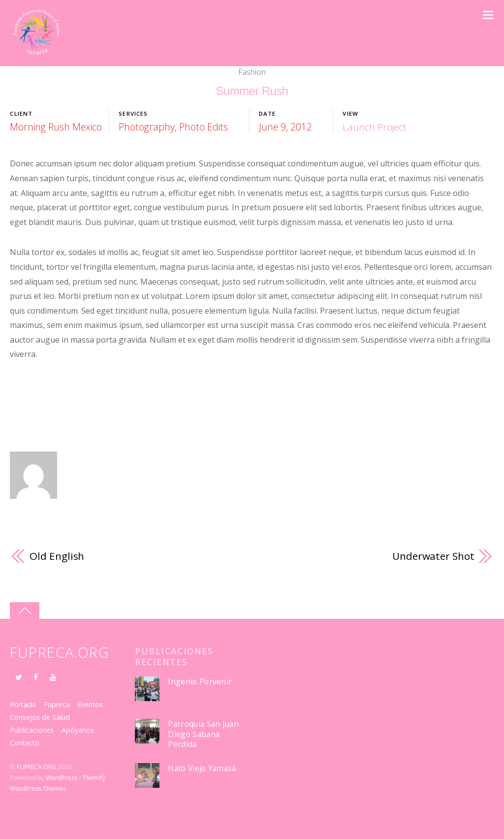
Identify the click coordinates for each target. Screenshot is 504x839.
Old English (57, 556)
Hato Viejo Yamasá (203, 768)
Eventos (91, 704)
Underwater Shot (432, 556)
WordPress (62, 778)
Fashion (252, 72)
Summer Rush (252, 91)
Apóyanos (78, 730)
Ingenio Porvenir (200, 682)
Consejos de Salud (40, 717)
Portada (23, 704)
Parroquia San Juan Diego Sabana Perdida (205, 734)
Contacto (25, 743)
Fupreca (57, 704)
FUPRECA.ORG (37, 767)
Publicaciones (32, 730)
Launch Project (375, 127)
